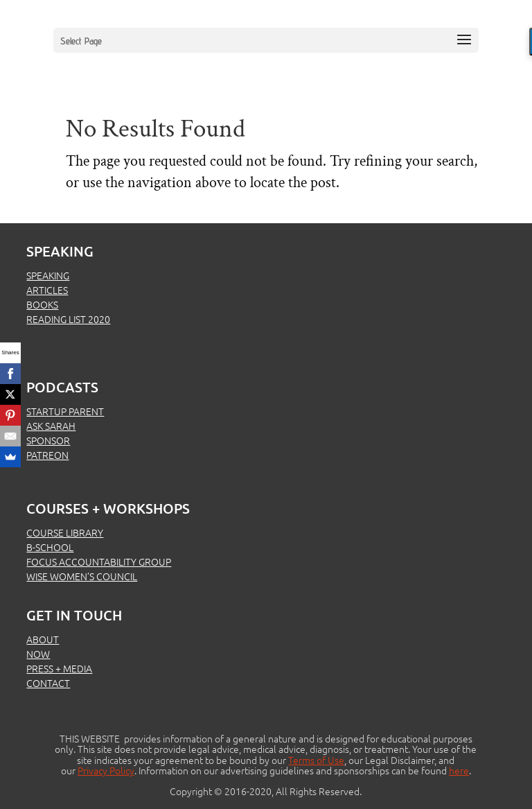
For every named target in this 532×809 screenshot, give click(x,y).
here (459, 770)
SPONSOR (48, 440)
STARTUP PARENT (65, 411)
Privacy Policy (106, 770)
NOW (38, 654)
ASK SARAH (51, 426)
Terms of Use (316, 760)
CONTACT (48, 683)
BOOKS (42, 304)
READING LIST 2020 (68, 319)
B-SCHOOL (50, 547)
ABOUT (43, 639)
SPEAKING (48, 275)
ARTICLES (47, 290)
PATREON (47, 455)
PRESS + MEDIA (59, 668)
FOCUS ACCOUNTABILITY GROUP (99, 562)
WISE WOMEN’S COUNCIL (82, 576)
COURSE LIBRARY (65, 532)
